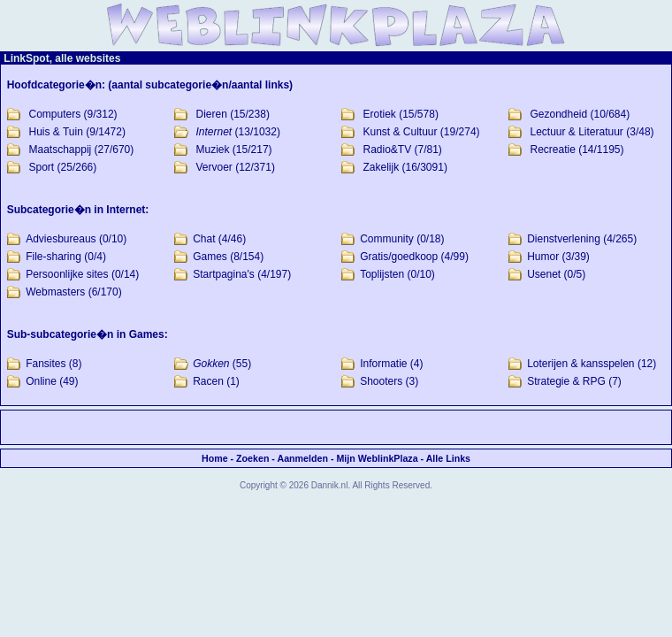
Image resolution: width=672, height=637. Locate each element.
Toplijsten (382, 274)
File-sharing (53, 257)
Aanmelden (302, 458)
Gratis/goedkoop (399, 257)
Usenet (544, 274)
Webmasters (55, 292)
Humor (543, 257)
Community (387, 239)
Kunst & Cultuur (400, 132)
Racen (208, 381)
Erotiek (379, 114)
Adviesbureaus (61, 239)
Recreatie (552, 150)
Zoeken (252, 458)
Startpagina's (224, 274)
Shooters (381, 381)
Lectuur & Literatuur (576, 132)
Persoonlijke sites (67, 274)
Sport (42, 167)
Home (215, 458)
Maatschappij (61, 150)
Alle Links (448, 458)
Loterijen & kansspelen (580, 364)
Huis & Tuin (56, 132)
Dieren (212, 114)
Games (210, 257)
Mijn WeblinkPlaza (377, 458)
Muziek (213, 150)
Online (41, 381)
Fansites (46, 364)
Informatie (383, 364)
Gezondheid (558, 114)
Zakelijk (381, 167)
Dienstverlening (564, 239)
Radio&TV (387, 150)
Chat (204, 239)
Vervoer (214, 167)
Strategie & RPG (566, 381)
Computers (55, 114)
